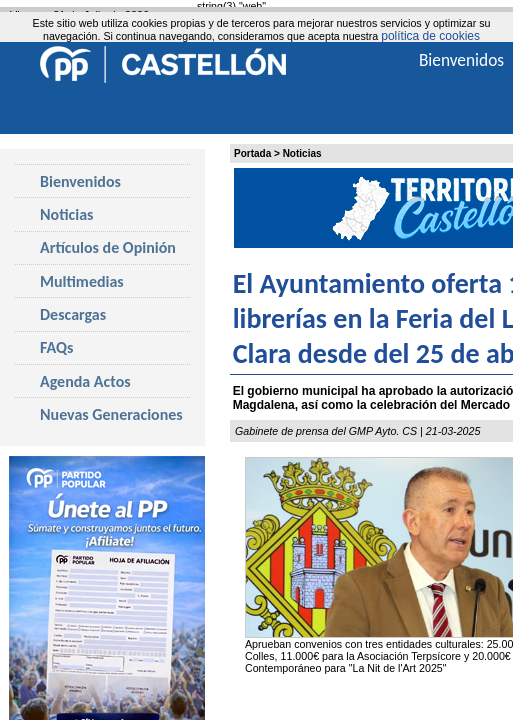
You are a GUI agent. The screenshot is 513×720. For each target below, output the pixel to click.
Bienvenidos (80, 181)
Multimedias (82, 281)
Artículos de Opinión (108, 247)
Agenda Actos (85, 381)
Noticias (302, 153)
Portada (252, 153)
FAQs (56, 347)
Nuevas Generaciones (111, 414)
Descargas (73, 314)
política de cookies (430, 36)
